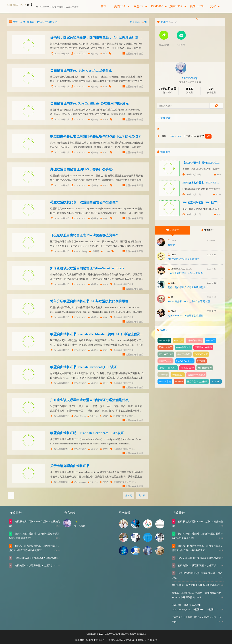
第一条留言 (80, 526)
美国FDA (122, 6)
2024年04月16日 (60, 482)
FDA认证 (179, 340)
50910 (104, 120)
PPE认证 (201, 361)
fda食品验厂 (178, 375)
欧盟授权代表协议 (196, 375)
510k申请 (163, 375)
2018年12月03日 (60, 350)
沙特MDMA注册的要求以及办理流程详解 (36, 558)
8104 (218, 175)
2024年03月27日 (192, 195)
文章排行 (207, 230)
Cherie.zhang (79, 482)
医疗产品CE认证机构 (197, 382)
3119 (104, 87)
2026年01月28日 (60, 54)
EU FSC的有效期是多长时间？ (184, 259)
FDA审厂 (216, 382)
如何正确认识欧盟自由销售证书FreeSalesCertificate (87, 268)
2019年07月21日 (60, 284)
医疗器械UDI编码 (203, 347)
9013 (218, 214)
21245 (104, 482)
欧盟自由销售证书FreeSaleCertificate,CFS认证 (83, 367)
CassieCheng (78, 416)
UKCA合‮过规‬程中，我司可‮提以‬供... (186, 273)
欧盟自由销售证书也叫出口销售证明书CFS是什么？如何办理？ (96, 136)
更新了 (204, 136)
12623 (104, 152)
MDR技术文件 (205, 368)
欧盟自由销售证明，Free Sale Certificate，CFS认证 (87, 433)
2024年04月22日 (60, 383)
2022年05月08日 (60, 185)
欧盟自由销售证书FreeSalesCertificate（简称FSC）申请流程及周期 (98, 334)
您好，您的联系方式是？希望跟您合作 (188, 287)
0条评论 (93, 54)
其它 (215, 6)
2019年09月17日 (60, 317)
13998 (105, 251)
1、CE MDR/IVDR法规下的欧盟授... (186, 316)
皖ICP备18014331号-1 (97, 640)
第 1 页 (129, 495)
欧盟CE (140, 6)
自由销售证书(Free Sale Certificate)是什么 (81, 70)
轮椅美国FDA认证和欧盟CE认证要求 (34, 565)
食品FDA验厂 (184, 354)
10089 (217, 195)
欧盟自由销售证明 (47, 22)
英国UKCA (197, 9)
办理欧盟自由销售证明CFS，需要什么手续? (82, 169)
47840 (104, 416)
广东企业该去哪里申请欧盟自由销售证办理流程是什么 (89, 400)
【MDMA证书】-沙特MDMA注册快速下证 (207, 163)
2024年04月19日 (60, 416)
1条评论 (93, 185)
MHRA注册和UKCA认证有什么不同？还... (190, 301)
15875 (104, 185)
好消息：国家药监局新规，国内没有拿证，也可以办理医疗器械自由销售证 (104, 37)
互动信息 (173, 230)
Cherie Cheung (79, 251)
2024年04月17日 (60, 449)
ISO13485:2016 (166, 354)
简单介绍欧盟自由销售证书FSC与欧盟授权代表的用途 (89, 301)
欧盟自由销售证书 (123, 284)
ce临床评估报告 (195, 340)
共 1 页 (142, 495)
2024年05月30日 (192, 175)
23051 (104, 350)
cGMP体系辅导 (184, 347)
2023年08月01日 (60, 120)
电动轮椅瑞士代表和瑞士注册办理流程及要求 (195, 585)
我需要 (171, 245)
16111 (104, 383)
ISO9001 (179, 382)
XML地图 (80, 640)
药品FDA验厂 (165, 347)
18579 (104, 449)
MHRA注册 (164, 340)
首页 (103, 6)
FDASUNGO (79, 54)
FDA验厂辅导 (187, 368)
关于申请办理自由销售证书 (70, 466)
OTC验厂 (211, 340)
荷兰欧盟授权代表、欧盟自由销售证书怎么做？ (84, 202)
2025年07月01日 (60, 87)
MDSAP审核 (165, 382)
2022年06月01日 (60, 152)
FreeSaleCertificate (185, 361)
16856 (104, 284)
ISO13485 (159, 6)
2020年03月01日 (60, 251)
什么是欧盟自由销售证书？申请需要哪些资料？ (84, 235)
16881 (104, 317)
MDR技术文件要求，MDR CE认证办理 (205, 183)
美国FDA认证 (165, 361)
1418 (104, 54)
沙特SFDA (178, 6)
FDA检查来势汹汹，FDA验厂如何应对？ (206, 203)
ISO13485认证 (201, 354)
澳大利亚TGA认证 (168, 368)
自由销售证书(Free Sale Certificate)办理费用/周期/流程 (89, 103)
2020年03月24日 (60, 218)
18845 (104, 218)
